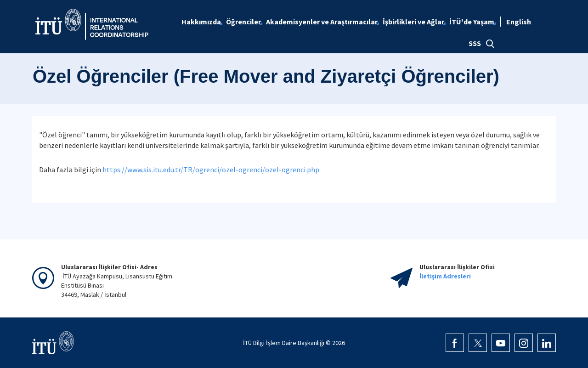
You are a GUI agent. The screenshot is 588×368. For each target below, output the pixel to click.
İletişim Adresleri (445, 276)
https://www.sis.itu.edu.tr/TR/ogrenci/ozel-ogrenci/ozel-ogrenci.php (211, 170)
